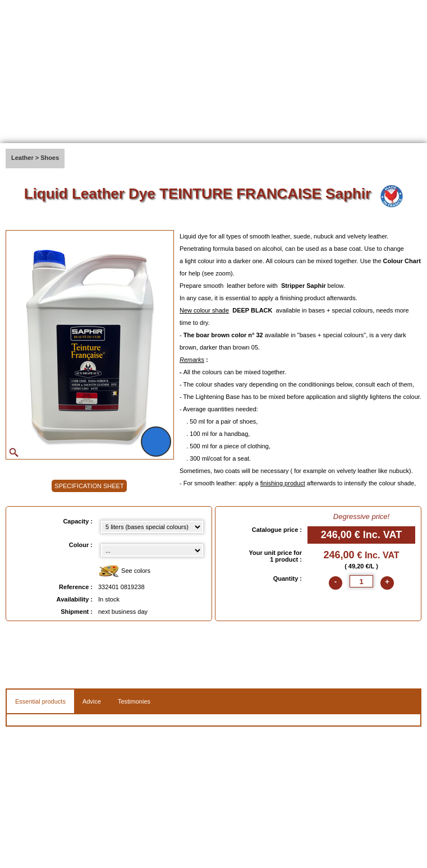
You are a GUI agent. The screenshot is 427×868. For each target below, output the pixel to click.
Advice (92, 701)
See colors (124, 571)
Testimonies (134, 701)
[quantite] (361, 581)
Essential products (40, 701)
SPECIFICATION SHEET (89, 486)
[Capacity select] (152, 527)
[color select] (152, 550)
